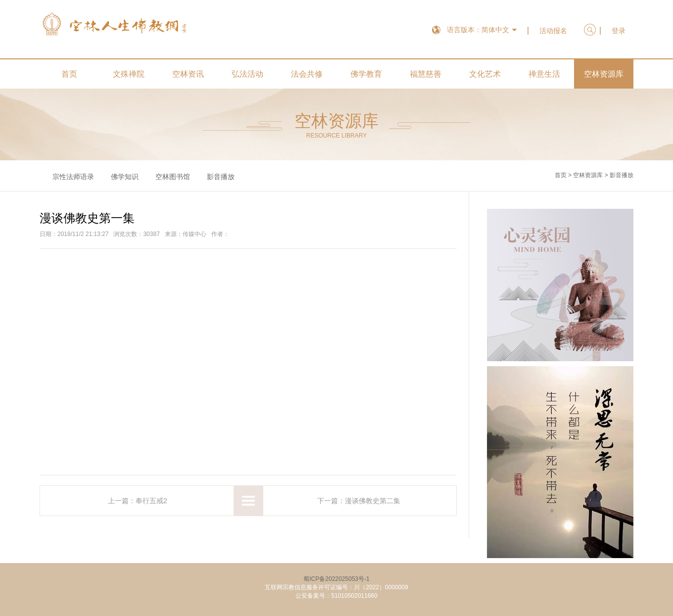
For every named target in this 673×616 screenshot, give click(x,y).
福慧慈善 (426, 74)
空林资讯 (188, 74)
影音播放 (221, 177)
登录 (619, 31)
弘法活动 (247, 74)
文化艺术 (485, 74)
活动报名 (553, 31)
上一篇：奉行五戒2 (138, 501)
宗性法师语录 (73, 177)
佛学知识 (125, 177)
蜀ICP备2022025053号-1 (336, 579)
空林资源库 (604, 74)
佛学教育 (366, 74)
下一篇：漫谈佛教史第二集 (359, 501)
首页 (69, 74)
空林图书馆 (173, 177)
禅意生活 (544, 74)
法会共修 (307, 74)
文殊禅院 (129, 74)
